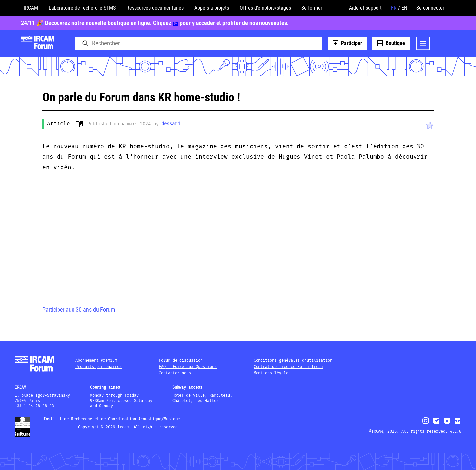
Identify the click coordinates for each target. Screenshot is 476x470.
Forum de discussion (181, 360)
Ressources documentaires (155, 8)
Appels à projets (212, 8)
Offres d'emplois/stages (265, 8)
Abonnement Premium (96, 360)
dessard (171, 124)
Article (59, 124)
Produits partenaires (99, 367)
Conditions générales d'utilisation (293, 360)
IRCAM (31, 8)
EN (404, 8)
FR (394, 8)
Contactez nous (175, 373)
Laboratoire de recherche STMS (82, 8)
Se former (312, 8)
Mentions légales (272, 373)
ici (176, 23)
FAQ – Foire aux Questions (188, 367)
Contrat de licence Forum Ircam (288, 367)
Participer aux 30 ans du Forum (79, 309)
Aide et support (365, 8)
